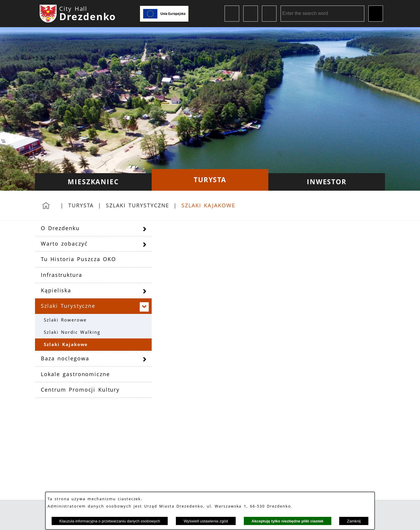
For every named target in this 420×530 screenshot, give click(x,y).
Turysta (81, 205)
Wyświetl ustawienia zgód (206, 521)
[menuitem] (93, 182)
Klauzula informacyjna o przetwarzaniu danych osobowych (110, 521)
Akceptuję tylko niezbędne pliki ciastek (287, 521)
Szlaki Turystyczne (138, 205)
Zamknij (354, 521)
